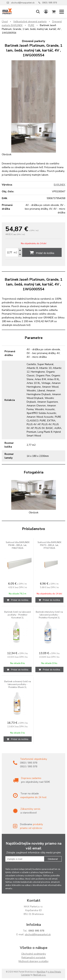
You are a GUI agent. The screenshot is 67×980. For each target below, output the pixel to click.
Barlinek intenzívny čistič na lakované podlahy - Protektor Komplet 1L (49, 615)
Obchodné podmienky (34, 954)
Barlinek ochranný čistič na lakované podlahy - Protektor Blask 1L (18, 684)
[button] (38, 12)
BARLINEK (59, 185)
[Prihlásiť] (46, 12)
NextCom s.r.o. (40, 975)
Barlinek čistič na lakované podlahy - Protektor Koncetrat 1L (18, 615)
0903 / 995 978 (49, 3)
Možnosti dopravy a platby (33, 961)
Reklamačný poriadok (33, 958)
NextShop (41, 972)
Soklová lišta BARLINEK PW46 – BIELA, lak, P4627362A (18, 545)
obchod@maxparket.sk (23, 3)
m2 (15, 252)
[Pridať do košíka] (18, 600)
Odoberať (53, 859)
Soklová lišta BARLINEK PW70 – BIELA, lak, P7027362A (49, 545)
